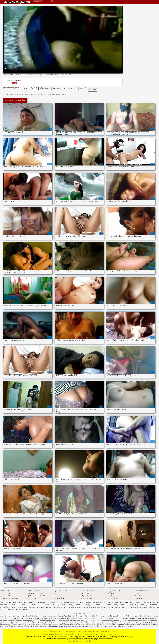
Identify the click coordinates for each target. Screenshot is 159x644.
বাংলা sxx (15, 610)
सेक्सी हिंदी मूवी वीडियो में (9, 623)
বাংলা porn (92, 607)
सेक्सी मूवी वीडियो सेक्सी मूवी (19, 625)
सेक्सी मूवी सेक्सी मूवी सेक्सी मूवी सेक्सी (50, 625)
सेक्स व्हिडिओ (124, 623)
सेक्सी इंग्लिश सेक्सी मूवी (97, 623)
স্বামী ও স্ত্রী (83, 88)
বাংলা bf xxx (53, 607)
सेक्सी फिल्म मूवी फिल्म (23, 626)
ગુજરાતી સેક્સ (117, 626)
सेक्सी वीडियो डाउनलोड (20, 618)
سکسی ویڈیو (9, 618)
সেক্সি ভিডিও (117, 621)
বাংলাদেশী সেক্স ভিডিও (55, 616)
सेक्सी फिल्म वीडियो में (147, 625)
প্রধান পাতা (38, 1)
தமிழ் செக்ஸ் (43, 626)
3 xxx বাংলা (92, 90)
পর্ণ (45, 1)
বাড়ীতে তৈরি (34, 88)
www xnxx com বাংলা (56, 602)
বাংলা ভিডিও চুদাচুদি (46, 618)
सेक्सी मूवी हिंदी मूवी (76, 626)
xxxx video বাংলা (16, 607)
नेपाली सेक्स (142, 621)
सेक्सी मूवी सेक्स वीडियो (34, 625)
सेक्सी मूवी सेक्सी (83, 639)
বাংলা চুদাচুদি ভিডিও (107, 618)
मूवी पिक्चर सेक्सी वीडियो (67, 625)
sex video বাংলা (13, 602)
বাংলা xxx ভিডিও (149, 616)
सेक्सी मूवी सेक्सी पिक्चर (65, 626)
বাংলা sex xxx (137, 607)
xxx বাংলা (114, 605)
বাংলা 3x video (44, 607)
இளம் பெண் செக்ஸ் (30, 616)
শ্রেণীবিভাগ (52, 1)
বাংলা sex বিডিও (147, 607)
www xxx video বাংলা (108, 602)
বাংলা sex (121, 607)
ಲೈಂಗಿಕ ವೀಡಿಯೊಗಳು (68, 616)
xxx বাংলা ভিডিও (5, 607)
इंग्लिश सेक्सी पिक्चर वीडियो (106, 639)
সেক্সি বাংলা (89, 637)
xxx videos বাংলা (106, 605)
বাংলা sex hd (129, 607)
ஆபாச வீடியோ (98, 626)
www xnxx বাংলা (69, 602)
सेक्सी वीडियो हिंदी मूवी (63, 639)
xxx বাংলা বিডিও (152, 605)
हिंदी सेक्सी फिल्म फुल (133, 621)
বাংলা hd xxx (61, 607)
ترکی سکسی (118, 618)
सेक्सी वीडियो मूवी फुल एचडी (68, 618)
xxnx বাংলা (76, 605)
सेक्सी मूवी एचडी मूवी (64, 623)
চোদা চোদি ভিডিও (71, 621)
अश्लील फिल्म (62, 621)
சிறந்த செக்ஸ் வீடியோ (84, 618)
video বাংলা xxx (34, 602)
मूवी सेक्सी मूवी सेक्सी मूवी (93, 625)
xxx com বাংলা (85, 605)
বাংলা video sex (23, 610)
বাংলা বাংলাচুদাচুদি (46, 621)
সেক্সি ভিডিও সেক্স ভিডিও (82, 616)
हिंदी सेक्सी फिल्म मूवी (53, 626)
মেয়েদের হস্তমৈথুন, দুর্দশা (71, 88)
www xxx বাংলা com (131, 602)
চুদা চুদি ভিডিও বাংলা (6, 616)
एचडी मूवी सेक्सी (54, 623)
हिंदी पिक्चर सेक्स (73, 639)
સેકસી (103, 616)
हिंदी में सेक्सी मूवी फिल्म (80, 625)
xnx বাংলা (62, 605)
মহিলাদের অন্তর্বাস (45, 88)
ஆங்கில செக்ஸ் (95, 616)
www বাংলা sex (13, 605)
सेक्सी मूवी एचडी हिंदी (30, 623)
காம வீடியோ (96, 618)
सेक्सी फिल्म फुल (20, 623)
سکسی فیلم (108, 626)
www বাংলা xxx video (35, 605)
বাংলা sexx (8, 610)
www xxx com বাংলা (94, 602)
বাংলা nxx (78, 607)
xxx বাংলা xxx (142, 605)
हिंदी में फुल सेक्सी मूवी (141, 618)
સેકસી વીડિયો (109, 616)
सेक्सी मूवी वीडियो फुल (6, 625)
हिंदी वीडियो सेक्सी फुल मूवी (135, 623)
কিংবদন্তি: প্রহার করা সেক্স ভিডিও (17, 2)
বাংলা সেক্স (24, 88)
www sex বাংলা (44, 602)
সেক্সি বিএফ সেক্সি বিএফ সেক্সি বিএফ (13, 621)
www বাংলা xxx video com (50, 605)
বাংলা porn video (102, 607)
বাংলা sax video (112, 607)
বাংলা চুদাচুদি (28, 621)
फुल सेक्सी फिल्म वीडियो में (84, 623)
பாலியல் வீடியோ (65, 637)
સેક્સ (148, 621)
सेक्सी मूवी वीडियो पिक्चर (42, 623)
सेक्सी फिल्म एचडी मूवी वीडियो (133, 625)
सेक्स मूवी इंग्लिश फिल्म (106, 625)
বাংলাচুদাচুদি (57, 618)
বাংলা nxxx (85, 607)
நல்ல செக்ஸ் (13, 626)
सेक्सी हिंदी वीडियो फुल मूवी (150, 623)
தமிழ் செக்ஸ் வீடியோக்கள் (93, 621)
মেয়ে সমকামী (57, 88)
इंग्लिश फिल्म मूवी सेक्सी (118, 625)
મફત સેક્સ (36, 621)
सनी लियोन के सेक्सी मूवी (129, 618)
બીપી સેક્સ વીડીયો (87, 626)
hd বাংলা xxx (4, 602)
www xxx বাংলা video (145, 602)
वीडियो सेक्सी (73, 623)
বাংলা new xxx (70, 607)
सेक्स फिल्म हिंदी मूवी (127, 626)
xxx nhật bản (104, 637)
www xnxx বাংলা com (81, 602)
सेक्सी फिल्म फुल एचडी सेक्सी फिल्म (123, 616)
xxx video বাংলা (95, 605)
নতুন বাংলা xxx (26, 607)
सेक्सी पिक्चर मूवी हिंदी (115, 637)
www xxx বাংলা (120, 602)
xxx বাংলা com (122, 605)
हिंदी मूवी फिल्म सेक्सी (107, 621)
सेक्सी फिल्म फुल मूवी (93, 639)
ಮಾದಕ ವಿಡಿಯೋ (138, 616)
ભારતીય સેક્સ (34, 626)
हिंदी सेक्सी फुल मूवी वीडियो (78, 637)
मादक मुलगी (80, 621)
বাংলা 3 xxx (35, 607)
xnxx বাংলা (69, 605)
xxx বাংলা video (132, 605)
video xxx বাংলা (24, 602)
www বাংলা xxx (23, 605)
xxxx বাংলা (96, 637)
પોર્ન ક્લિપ (124, 621)
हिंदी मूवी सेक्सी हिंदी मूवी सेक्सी (112, 623)
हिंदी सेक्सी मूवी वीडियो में (33, 618)
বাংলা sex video (42, 616)
